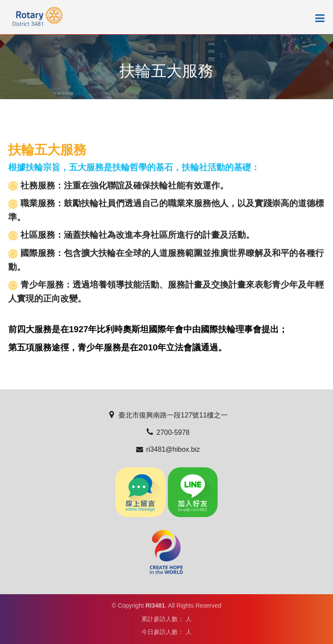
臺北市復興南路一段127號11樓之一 (167, 415)
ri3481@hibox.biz (166, 449)
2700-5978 (167, 432)
